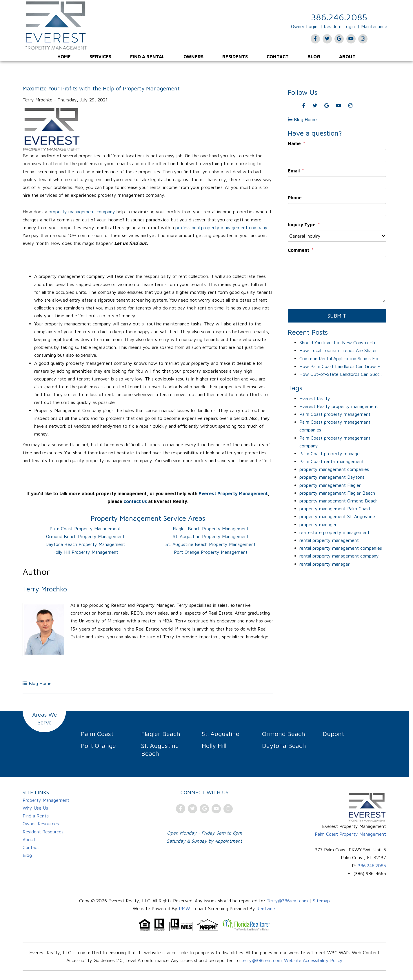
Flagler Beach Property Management (211, 529)
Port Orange (98, 746)
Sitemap (321, 901)
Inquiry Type (302, 225)
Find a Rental (147, 57)
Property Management (46, 800)
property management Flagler (330, 485)
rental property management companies (341, 548)
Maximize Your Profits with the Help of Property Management (101, 88)
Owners (193, 57)
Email (294, 171)
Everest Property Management (233, 493)
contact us (135, 501)
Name (294, 143)
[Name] (337, 155)
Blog (314, 57)
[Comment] (337, 279)
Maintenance (374, 26)
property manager (318, 524)
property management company (82, 212)
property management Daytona (332, 477)
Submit (337, 316)
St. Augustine (221, 734)
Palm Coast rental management (332, 461)
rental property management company (339, 556)
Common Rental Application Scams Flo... (340, 358)
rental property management (329, 540)
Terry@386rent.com (287, 901)
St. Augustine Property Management (211, 536)
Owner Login (304, 26)
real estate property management (334, 532)
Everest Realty (315, 398)
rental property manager (325, 564)
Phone (295, 198)
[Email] (337, 183)
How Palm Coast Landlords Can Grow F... (341, 366)
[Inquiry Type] (337, 236)
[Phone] (337, 210)
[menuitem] (64, 57)
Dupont (333, 734)
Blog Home (37, 683)
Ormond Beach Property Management (85, 536)
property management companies (334, 469)
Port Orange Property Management (211, 552)
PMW (184, 908)
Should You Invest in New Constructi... (339, 343)
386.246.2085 (339, 17)
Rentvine (266, 908)
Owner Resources (41, 824)
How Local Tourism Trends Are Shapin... (340, 350)
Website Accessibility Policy (313, 960)
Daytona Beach (284, 746)
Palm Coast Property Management (85, 529)
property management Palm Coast (335, 509)
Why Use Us (35, 808)
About (347, 57)
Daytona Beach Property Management (85, 544)
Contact (278, 57)
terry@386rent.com (261, 960)
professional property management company (221, 227)
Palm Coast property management (335, 414)
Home (64, 57)
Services (100, 57)
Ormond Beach (284, 734)
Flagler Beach (161, 734)
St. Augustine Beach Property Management (211, 544)
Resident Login (339, 26)
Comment (299, 250)
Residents (235, 57)
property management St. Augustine (337, 516)
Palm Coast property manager (330, 453)
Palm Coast (97, 734)
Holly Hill (214, 746)
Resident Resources (43, 832)
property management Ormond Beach (339, 501)
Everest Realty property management (339, 406)
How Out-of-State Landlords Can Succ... (341, 374)
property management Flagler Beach (337, 493)
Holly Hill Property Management (85, 552)
